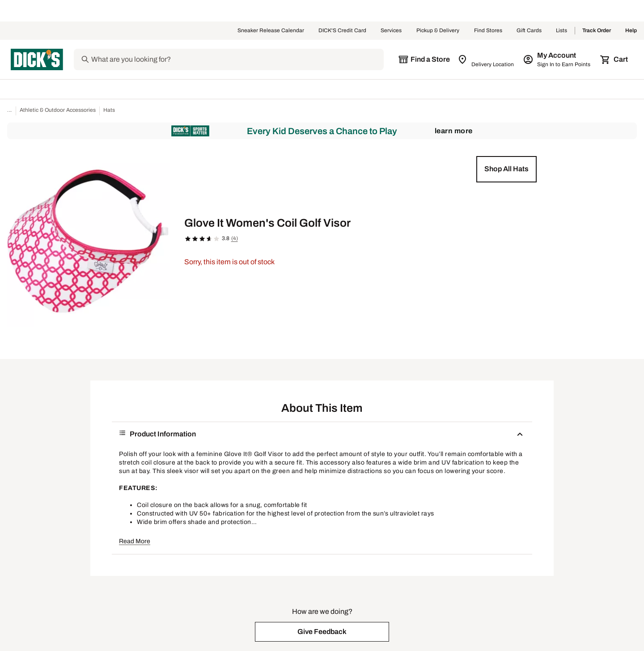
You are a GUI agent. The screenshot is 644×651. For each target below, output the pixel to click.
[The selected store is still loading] (424, 59)
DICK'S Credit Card (342, 31)
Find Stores (488, 31)
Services (391, 31)
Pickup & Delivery (438, 31)
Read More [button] (135, 541)
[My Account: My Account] (557, 59)
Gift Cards (529, 31)
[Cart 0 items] (614, 59)
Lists (562, 31)
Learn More (454, 131)
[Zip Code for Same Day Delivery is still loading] (486, 59)
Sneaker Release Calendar (271, 31)
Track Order (597, 31)
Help (631, 31)
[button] (506, 169)
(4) (235, 238)
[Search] (237, 59)
